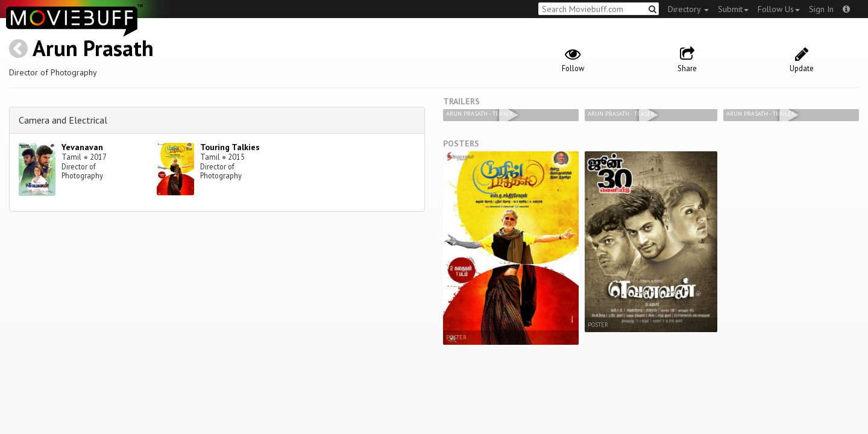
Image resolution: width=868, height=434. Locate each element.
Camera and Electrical (63, 120)
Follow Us (779, 9)
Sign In (821, 9)
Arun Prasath (93, 48)
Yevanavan (82, 147)
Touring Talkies (230, 147)
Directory (688, 9)
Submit (733, 9)
